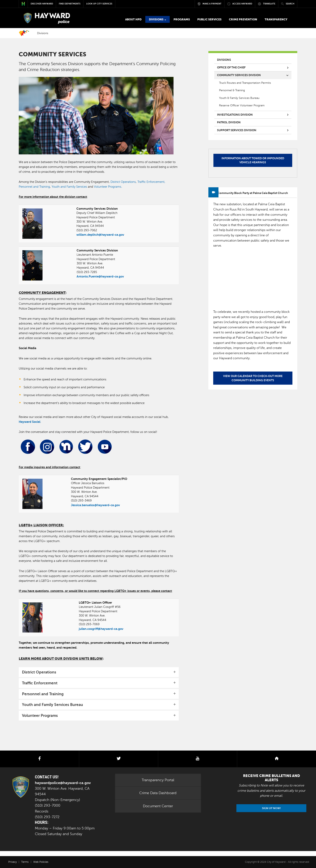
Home (24, 33)
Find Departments (70, 4)
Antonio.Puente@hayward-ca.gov (100, 276)
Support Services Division (237, 130)
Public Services (209, 19)
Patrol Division (229, 122)
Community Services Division (239, 75)
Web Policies (41, 862)
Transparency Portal (158, 780)
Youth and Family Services (69, 187)
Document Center (158, 806)
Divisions (157, 19)
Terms (25, 862)
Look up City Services (99, 4)
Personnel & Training (232, 90)
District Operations (123, 182)
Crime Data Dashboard (158, 793)
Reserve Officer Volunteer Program (242, 105)
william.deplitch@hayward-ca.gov (100, 235)
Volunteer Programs (108, 187)
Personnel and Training (34, 187)
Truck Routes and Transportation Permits (245, 83)
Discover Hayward (42, 4)
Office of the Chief (231, 67)
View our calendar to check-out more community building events (253, 378)
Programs (182, 19)
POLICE (46, 18)
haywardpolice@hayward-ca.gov (63, 783)
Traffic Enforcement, (151, 182)
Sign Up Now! (271, 808)
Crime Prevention (243, 19)
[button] (99, 672)
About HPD (133, 19)
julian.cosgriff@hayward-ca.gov (101, 629)
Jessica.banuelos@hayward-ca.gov (95, 505)
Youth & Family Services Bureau (239, 98)
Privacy (12, 862)
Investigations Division (235, 115)
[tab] (99, 672)
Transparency (276, 19)
